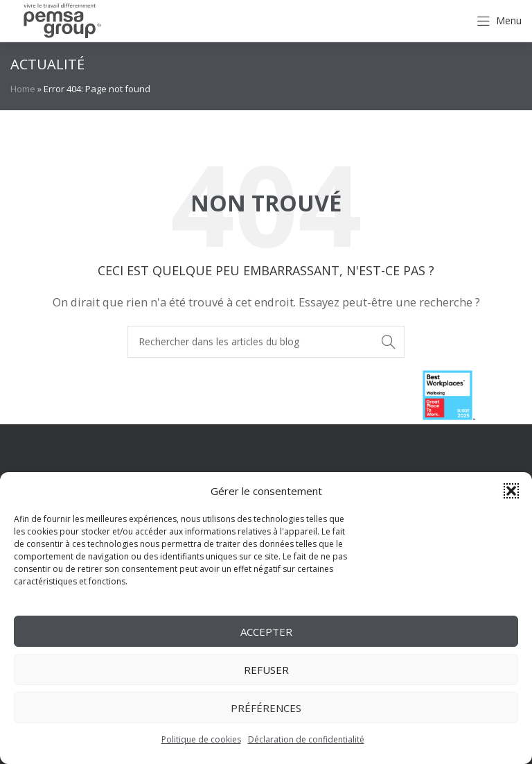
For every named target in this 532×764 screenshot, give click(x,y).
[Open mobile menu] (499, 21)
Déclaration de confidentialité (306, 739)
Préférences (266, 708)
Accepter (266, 632)
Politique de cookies (201, 739)
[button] (511, 491)
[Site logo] (62, 19)
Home (23, 89)
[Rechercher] (266, 342)
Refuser (266, 670)
